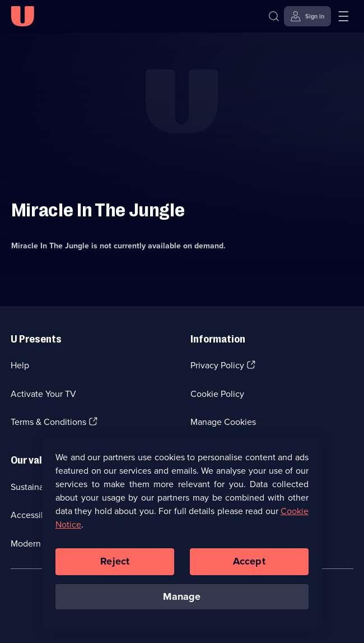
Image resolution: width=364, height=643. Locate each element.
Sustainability (37, 487)
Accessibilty (34, 515)
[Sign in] (307, 16)
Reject (115, 565)
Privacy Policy (217, 365)
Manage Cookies (223, 422)
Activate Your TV (43, 394)
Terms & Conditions (48, 422)
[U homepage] (22, 16)
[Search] (274, 16)
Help (20, 365)
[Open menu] (343, 16)
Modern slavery (41, 543)
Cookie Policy (217, 394)
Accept (249, 565)
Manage (182, 600)
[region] (182, 538)
